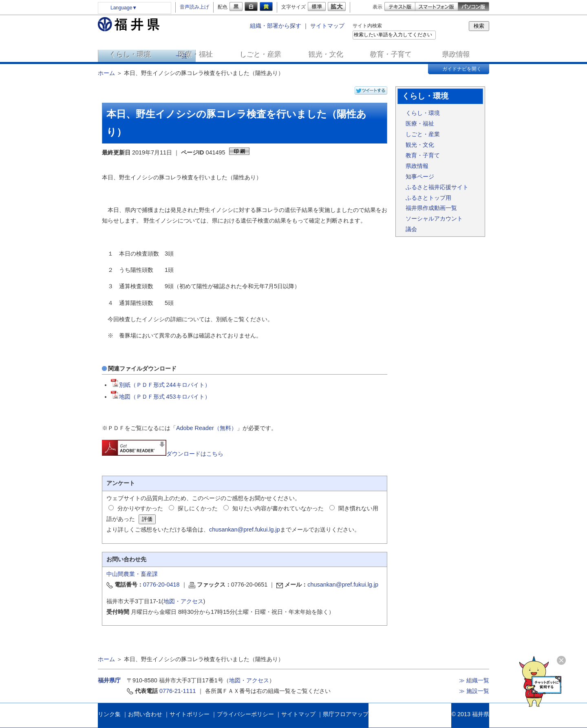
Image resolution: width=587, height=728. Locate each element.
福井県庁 (109, 680)
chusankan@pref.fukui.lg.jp (245, 529)
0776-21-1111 (178, 691)
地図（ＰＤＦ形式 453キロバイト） (161, 397)
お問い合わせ (145, 714)
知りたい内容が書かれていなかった (278, 508)
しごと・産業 (261, 55)
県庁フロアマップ (346, 714)
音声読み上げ (194, 7)
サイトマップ (327, 26)
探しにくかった (198, 508)
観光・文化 (326, 55)
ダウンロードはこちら (163, 454)
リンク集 (109, 714)
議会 (411, 229)
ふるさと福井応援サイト (437, 187)
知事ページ (420, 176)
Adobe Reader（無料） (206, 428)
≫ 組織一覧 (474, 680)
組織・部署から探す (276, 26)
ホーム (106, 73)
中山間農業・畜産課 (132, 574)
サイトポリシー (190, 714)
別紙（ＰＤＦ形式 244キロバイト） (161, 385)
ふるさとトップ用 (428, 198)
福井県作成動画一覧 (431, 208)
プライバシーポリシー (245, 714)
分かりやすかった (140, 508)
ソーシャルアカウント (434, 218)
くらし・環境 (130, 55)
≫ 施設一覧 (474, 691)
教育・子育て (391, 55)
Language (124, 8)
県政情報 (457, 55)
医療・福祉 (196, 55)
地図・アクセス (183, 601)
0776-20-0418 (161, 585)
